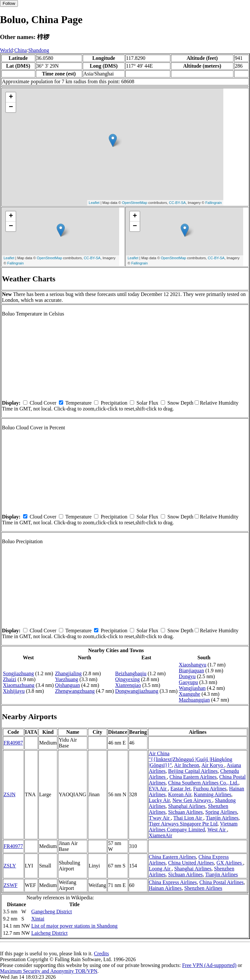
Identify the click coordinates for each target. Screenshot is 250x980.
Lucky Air (159, 800)
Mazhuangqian (194, 700)
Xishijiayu (14, 691)
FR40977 (13, 846)
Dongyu (187, 676)
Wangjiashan (192, 688)
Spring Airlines (221, 812)
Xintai (38, 919)
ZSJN (9, 794)
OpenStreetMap (135, 203)
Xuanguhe (189, 694)
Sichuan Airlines (186, 812)
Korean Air (180, 794)
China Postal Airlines (222, 882)
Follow (9, 3)
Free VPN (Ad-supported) (209, 965)
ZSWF (11, 885)
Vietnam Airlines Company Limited (193, 827)
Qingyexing (128, 679)
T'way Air (160, 818)
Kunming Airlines (212, 794)
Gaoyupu (188, 682)
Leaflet (94, 203)
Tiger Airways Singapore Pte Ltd (183, 824)
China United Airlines (191, 863)
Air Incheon (187, 765)
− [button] (11, 107)
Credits (101, 953)
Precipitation (114, 403)
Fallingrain (214, 203)
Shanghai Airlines (187, 806)
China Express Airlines (173, 882)
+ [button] (11, 97)
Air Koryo (213, 765)
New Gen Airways (192, 800)
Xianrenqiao (128, 685)
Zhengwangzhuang (75, 691)
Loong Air (160, 869)
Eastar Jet (180, 789)
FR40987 (13, 743)
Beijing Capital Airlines (193, 771)
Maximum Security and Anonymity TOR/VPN (49, 971)
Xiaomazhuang (19, 685)
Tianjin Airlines (222, 818)
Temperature (79, 403)
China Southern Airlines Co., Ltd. (203, 783)
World (7, 50)
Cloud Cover (43, 403)
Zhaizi (10, 679)
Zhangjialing (68, 673)
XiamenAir (160, 835)
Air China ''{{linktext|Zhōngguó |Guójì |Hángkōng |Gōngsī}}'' (191, 759)
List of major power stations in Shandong (74, 926)
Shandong (39, 50)
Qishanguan (67, 685)
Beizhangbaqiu (131, 673)
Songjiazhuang (18, 673)
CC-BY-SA (177, 203)
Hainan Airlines (165, 888)
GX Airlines (230, 863)
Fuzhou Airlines (210, 789)
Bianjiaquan (191, 671)
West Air (217, 830)
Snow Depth (180, 403)
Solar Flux (147, 403)
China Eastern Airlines (193, 777)
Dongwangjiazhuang (137, 691)
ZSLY (10, 866)
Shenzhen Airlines (203, 888)
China (21, 50)
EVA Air (158, 789)
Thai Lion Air (188, 818)
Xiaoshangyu (192, 665)
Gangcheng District (52, 912)
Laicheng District (49, 933)
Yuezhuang (67, 679)
